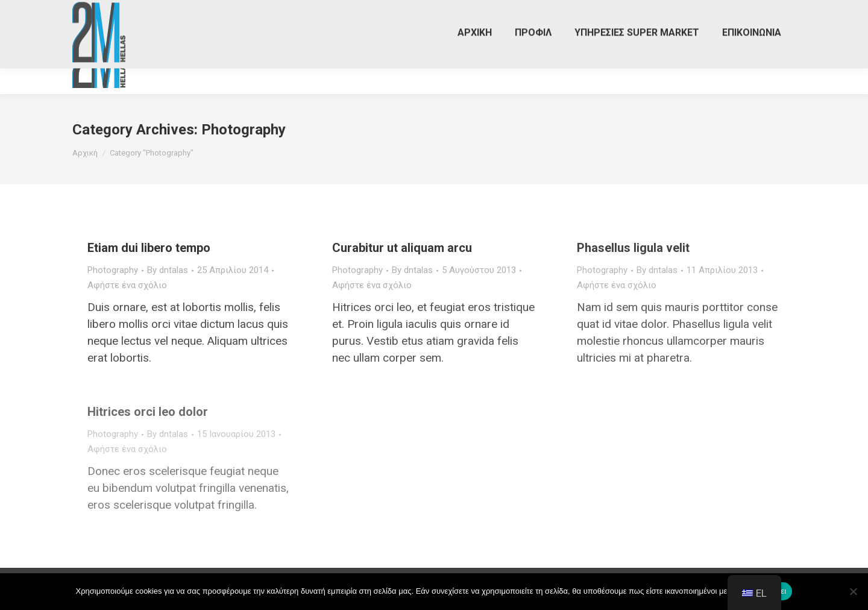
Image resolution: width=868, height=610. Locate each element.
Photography (113, 270)
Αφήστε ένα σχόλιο (127, 285)
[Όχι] (853, 591)
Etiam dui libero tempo (149, 248)
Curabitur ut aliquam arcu (402, 248)
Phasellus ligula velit (633, 248)
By (168, 270)
